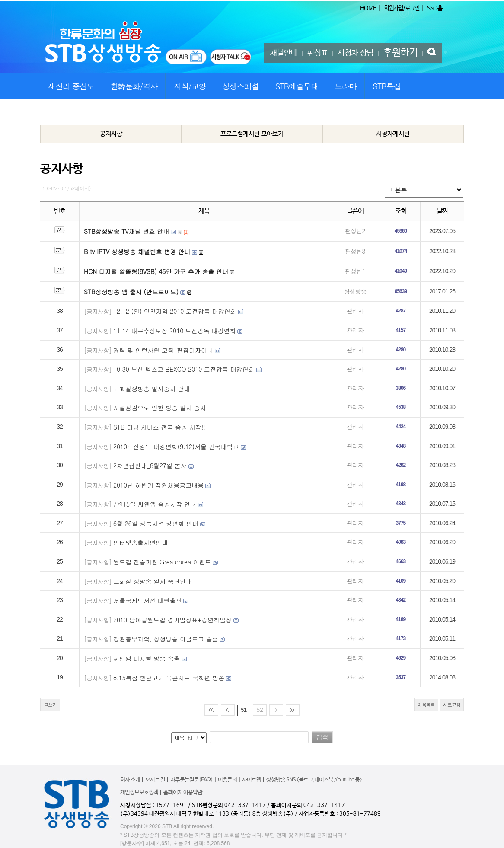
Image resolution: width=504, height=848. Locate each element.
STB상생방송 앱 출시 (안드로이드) (131, 292)
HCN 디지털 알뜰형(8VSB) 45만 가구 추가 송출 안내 (156, 271)
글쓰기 (50, 705)
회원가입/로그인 (402, 8)
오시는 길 (155, 780)
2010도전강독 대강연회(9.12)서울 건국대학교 (176, 446)
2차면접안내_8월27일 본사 (150, 465)
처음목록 (426, 705)
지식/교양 (190, 86)
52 (260, 710)
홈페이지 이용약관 (183, 792)
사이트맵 (252, 780)
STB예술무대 (297, 86)
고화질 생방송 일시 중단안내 (153, 581)
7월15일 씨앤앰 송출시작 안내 (155, 504)
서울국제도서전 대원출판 (148, 600)
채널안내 (284, 53)
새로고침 (452, 705)
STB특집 (387, 86)
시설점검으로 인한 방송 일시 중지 (160, 408)
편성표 (318, 53)
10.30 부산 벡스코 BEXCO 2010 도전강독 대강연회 (184, 369)
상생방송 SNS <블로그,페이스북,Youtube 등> (314, 780)
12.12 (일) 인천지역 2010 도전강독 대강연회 (175, 311)
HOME (368, 8)
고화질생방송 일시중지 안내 (152, 389)
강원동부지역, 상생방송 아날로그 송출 (166, 639)
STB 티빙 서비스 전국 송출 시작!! (159, 427)
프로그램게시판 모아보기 (252, 134)
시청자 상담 (356, 53)
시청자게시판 (393, 134)
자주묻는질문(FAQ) (191, 780)
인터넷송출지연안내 (140, 542)
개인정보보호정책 (139, 792)
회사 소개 (130, 780)
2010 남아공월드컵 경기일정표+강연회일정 (172, 620)
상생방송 (355, 291)
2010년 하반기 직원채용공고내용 (158, 485)
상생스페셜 (241, 86)
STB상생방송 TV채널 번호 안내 (126, 231)
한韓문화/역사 (134, 86)
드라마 (346, 86)
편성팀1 (355, 271)
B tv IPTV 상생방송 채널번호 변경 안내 (137, 252)
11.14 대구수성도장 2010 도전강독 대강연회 (175, 331)
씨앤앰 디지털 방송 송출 (147, 658)
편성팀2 (355, 231)
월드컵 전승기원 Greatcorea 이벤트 (162, 562)
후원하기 (401, 53)
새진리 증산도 (71, 86)
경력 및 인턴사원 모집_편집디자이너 (163, 350)
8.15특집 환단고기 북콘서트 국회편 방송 (169, 678)
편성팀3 (355, 251)
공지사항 (111, 134)
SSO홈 (435, 8)
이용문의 (227, 780)
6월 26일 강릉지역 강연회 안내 (156, 523)
